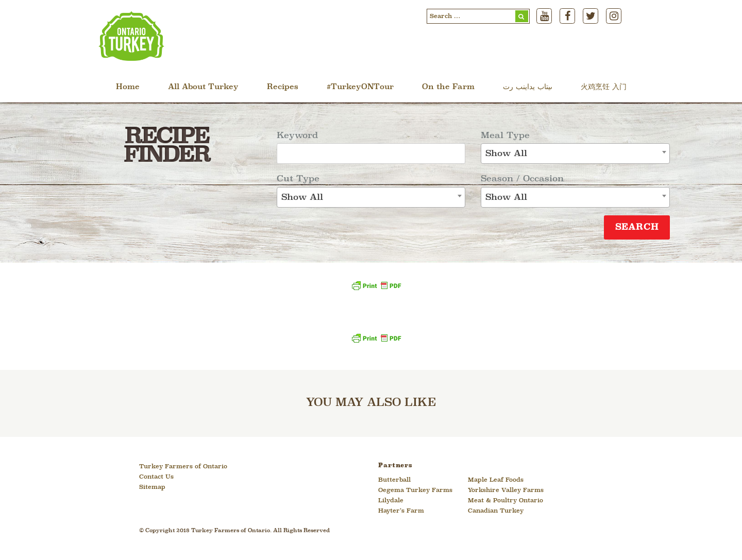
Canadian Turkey (496, 511)
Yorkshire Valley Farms (506, 490)
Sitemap (152, 487)
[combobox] (371, 197)
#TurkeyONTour (360, 87)
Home (128, 87)
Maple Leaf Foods (496, 480)
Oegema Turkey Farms (415, 490)
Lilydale (391, 501)
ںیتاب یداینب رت (528, 87)
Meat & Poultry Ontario (505, 501)
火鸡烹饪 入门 (604, 87)
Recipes (283, 87)
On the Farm (448, 87)
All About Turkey (203, 87)
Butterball (394, 480)
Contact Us (156, 477)
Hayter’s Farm (401, 511)
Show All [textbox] (302, 198)
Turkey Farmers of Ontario (183, 467)
